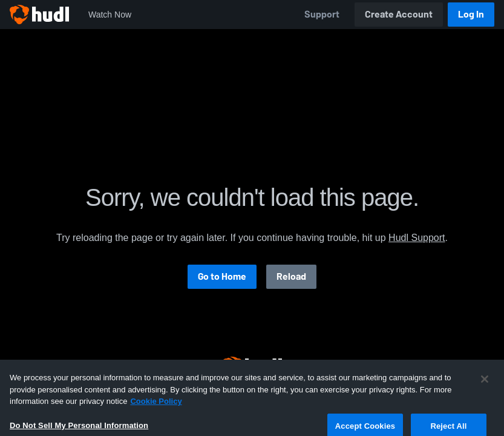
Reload (291, 276)
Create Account (399, 14)
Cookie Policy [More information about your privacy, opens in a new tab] (156, 422)
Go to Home (222, 276)
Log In (471, 14)
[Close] (485, 400)
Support (322, 14)
